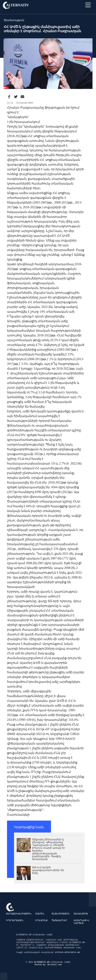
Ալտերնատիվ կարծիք (81, 922)
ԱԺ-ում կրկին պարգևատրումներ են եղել (48, 870)
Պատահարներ (59, 921)
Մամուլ (40, 914)
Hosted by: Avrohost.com (48, 965)
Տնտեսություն (61, 914)
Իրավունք (41, 921)
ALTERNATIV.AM (42, 962)
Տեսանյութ (81, 914)
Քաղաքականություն (19, 914)
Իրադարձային (15, 921)
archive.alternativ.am (67, 952)
